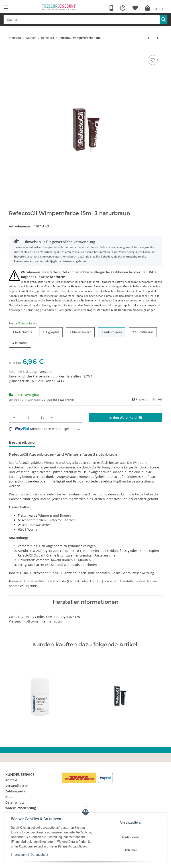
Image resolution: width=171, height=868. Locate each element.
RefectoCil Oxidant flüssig (110, 551)
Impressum (19, 855)
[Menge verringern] (14, 418)
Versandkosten (17, 786)
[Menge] (28, 418)
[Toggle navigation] (6, 7)
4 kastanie (20, 343)
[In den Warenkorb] (126, 418)
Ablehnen (131, 850)
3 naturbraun (112, 332)
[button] (123, 8)
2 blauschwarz (80, 332)
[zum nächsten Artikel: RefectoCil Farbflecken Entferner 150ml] (158, 38)
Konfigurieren (131, 837)
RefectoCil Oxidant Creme (37, 555)
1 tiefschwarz (22, 332)
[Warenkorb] (155, 8)
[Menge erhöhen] (52, 418)
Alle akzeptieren (131, 823)
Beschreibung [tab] (22, 442)
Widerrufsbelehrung (21, 808)
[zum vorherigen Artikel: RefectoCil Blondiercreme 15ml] (148, 38)
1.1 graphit (51, 332)
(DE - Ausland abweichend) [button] (57, 400)
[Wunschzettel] (135, 8)
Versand (46, 372)
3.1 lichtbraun (143, 332)
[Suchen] (82, 20)
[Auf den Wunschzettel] (153, 60)
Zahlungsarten (16, 791)
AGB (8, 797)
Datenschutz (15, 802)
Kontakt (11, 780)
